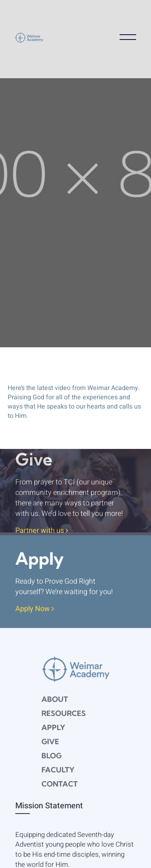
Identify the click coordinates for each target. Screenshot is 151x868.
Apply (53, 727)
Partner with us (42, 531)
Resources (64, 713)
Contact (60, 784)
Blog (52, 756)
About (55, 699)
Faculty (58, 770)
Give (50, 742)
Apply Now (35, 609)
